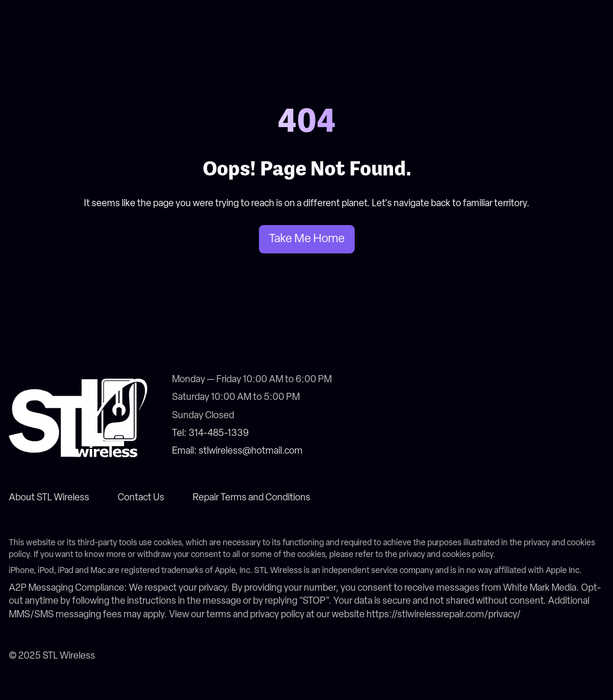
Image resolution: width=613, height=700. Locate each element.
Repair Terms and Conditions (252, 498)
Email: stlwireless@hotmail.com (237, 451)
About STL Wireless (49, 498)
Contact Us (141, 498)
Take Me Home (307, 239)
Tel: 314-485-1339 (210, 434)
